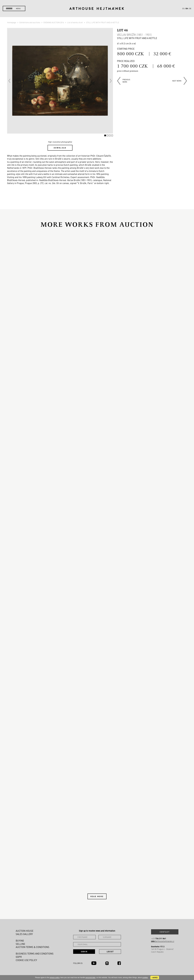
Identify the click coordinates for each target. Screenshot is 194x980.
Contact (165, 932)
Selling (20, 944)
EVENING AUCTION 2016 (54, 22)
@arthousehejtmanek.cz (163, 941)
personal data (90, 978)
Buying (20, 941)
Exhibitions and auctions (30, 22)
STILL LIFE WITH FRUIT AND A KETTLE (103, 22)
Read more (97, 896)
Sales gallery (24, 934)
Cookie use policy (26, 960)
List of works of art (75, 22)
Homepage (12, 22)
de (190, 8)
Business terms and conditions (35, 954)
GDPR (19, 957)
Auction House (25, 931)
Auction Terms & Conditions (32, 947)
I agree (155, 978)
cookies (145, 978)
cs (183, 8)
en (187, 8)
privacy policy (55, 978)
